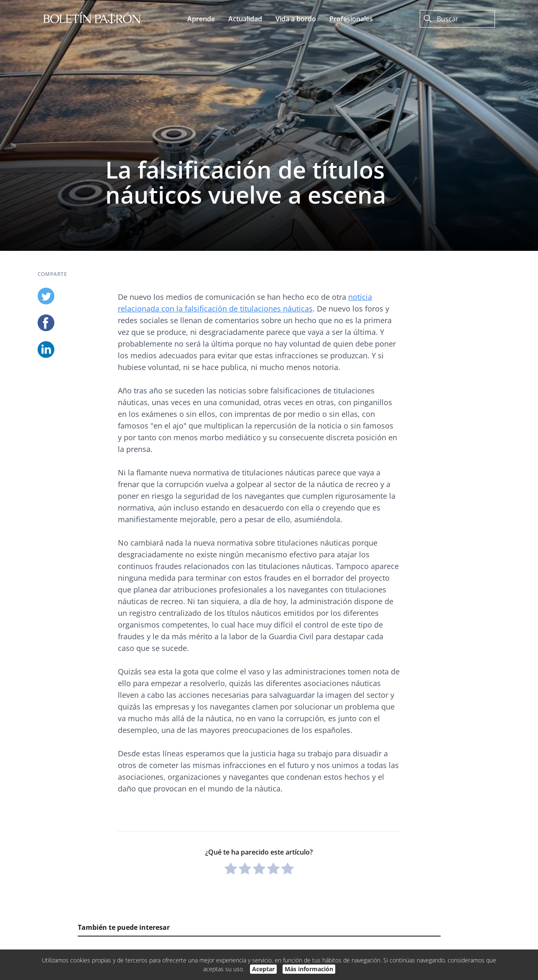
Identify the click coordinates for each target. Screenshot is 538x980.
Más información (309, 969)
